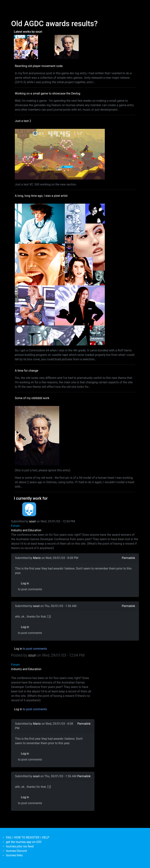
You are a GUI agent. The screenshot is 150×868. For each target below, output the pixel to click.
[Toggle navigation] (14, 5)
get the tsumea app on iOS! (24, 842)
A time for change (26, 371)
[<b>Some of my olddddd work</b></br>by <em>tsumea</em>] (67, 47)
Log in (25, 583)
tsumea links (14, 855)
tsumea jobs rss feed (20, 846)
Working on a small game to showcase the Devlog (47, 93)
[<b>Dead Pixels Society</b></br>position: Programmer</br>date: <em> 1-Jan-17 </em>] (29, 509)
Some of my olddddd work (32, 398)
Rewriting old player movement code (39, 66)
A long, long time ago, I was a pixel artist (41, 196)
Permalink (128, 558)
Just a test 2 (23, 121)
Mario (37, 558)
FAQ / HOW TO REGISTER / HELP (28, 837)
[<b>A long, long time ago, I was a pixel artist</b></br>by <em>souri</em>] (26, 47)
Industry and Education (26, 530)
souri (33, 521)
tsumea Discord (16, 851)
